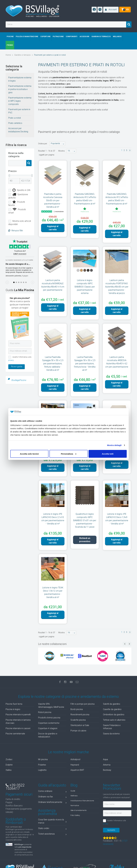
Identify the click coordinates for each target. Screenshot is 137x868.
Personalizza (69, 454)
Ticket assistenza (52, 834)
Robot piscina (45, 712)
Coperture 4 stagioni (48, 728)
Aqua (105, 759)
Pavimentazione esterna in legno (20, 79)
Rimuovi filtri (16, 231)
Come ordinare (52, 792)
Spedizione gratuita (18, 196)
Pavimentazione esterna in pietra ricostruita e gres (20, 89)
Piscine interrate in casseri (18, 728)
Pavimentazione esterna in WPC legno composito (20, 101)
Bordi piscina (77, 709)
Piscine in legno (13, 709)
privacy (11, 360)
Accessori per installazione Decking (18, 130)
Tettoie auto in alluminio (114, 720)
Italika (8, 770)
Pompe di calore (78, 731)
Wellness (74, 796)
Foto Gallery (75, 815)
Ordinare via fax (52, 797)
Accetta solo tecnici (29, 454)
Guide (73, 791)
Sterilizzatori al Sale (80, 725)
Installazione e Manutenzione (82, 801)
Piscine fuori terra (14, 704)
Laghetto (42, 770)
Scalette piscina (78, 720)
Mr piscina (43, 759)
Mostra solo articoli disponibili (20, 223)
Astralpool (75, 759)
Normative (75, 805)
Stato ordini (52, 829)
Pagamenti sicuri (19, 794)
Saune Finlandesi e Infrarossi (112, 727)
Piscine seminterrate (15, 734)
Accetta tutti (108, 454)
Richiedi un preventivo (85, 540)
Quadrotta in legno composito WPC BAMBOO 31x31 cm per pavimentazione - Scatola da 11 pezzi (85, 520)
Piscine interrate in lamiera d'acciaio (18, 721)
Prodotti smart (17, 211)
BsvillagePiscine (19, 380)
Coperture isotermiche (49, 723)
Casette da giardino (112, 709)
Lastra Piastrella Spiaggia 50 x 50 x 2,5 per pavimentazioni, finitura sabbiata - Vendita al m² (53, 363)
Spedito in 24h (21, 190)
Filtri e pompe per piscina (82, 704)
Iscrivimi (111, 830)
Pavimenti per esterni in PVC (19, 111)
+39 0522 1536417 (15, 787)
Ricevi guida (17, 367)
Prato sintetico (15, 123)
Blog (74, 785)
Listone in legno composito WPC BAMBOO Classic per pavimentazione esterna (85, 287)
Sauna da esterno (111, 734)
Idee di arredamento (79, 810)
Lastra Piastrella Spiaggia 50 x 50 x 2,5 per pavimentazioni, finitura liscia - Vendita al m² (85, 363)
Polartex (42, 765)
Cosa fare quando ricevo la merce (52, 821)
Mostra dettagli (114, 445)
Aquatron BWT (77, 770)
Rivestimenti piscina (80, 715)
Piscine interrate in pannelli (18, 715)
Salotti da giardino (112, 704)
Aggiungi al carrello (53, 228)
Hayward (75, 765)
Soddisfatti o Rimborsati (16, 821)
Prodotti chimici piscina (49, 718)
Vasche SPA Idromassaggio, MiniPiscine (51, 705)
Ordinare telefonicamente (52, 803)
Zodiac (9, 759)
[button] (111, 10)
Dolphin (9, 765)
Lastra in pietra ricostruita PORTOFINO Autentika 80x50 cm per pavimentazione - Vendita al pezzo (117, 287)
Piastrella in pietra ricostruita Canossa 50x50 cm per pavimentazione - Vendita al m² (53, 200)
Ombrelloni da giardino (114, 715)
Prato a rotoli (15, 118)
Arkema (107, 765)
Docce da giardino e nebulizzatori (48, 735)
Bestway (107, 770)
